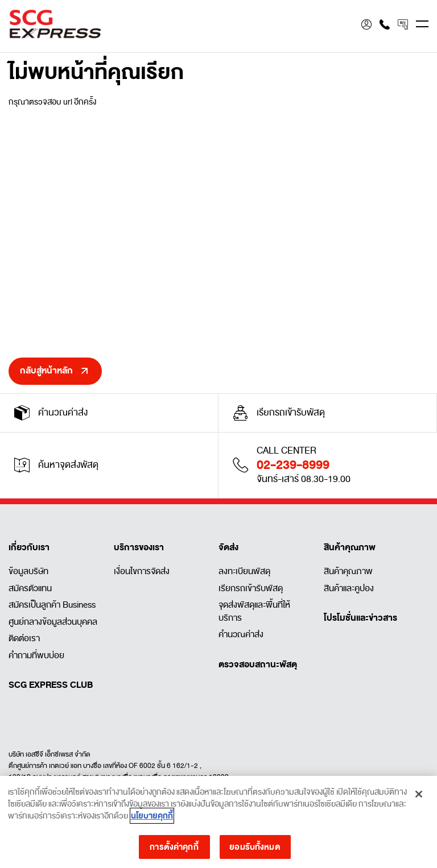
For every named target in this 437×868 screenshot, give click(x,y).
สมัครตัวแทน (30, 588)
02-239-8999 (293, 465)
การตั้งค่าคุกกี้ (174, 850)
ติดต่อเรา (24, 638)
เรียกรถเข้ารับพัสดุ (251, 588)
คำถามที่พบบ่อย (36, 655)
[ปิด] (419, 798)
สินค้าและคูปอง (349, 588)
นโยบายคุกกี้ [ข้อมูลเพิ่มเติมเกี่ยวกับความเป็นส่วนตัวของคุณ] (152, 819)
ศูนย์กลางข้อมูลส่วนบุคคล (53, 622)
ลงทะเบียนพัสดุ (244, 571)
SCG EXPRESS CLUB (51, 685)
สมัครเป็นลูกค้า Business (52, 605)
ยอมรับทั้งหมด (255, 850)
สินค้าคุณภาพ (350, 547)
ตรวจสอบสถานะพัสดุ (258, 665)
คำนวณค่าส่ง (241, 634)
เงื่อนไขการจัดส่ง (142, 571)
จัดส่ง (228, 547)
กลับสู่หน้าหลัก (46, 371)
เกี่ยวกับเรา (29, 547)
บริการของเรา (139, 547)
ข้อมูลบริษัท (28, 571)
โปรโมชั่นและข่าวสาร (360, 618)
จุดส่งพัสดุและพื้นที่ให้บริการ (254, 611)
